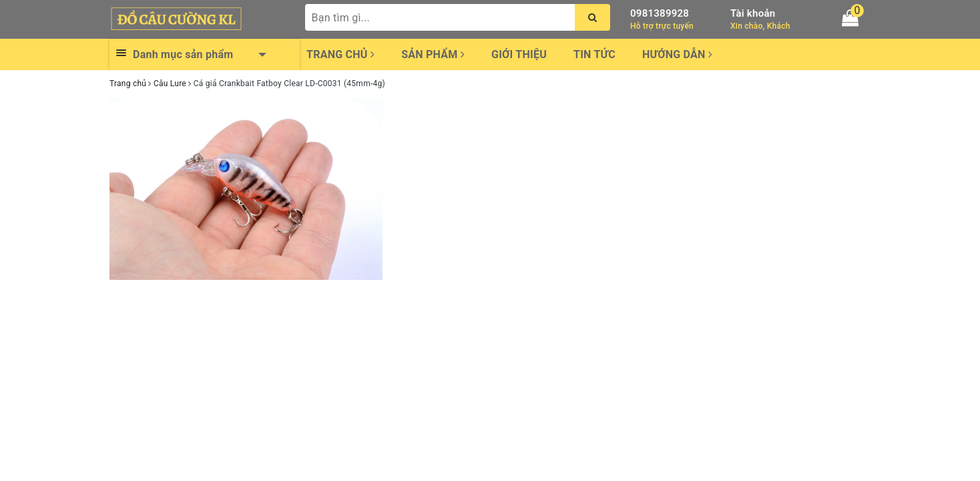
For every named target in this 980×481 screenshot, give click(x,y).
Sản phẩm (433, 54)
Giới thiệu (519, 54)
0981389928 (660, 13)
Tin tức (594, 54)
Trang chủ (340, 54)
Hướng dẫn (677, 54)
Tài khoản (753, 13)
